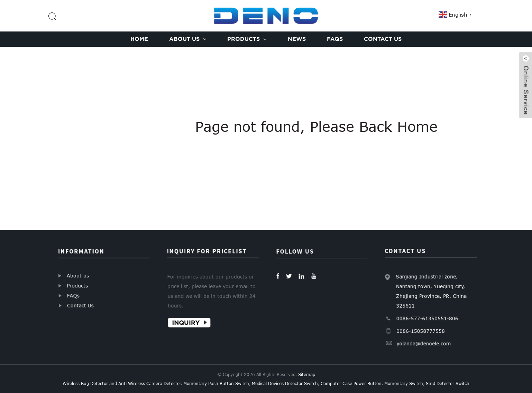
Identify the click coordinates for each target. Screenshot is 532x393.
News (297, 39)
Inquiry (186, 322)
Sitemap (307, 374)
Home (139, 39)
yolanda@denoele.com (424, 342)
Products (247, 39)
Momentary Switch (404, 383)
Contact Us (383, 39)
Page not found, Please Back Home (316, 126)
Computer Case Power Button (351, 383)
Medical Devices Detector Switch (285, 383)
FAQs (335, 39)
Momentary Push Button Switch (216, 383)
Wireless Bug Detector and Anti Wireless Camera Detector (122, 383)
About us (188, 39)
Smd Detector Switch (448, 383)
